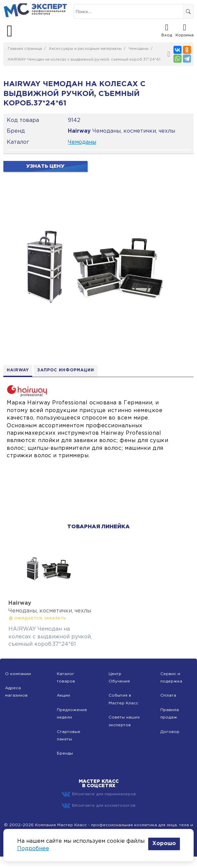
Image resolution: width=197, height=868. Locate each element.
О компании (18, 674)
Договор (170, 732)
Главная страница (25, 49)
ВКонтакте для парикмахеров (99, 794)
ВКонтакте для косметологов (98, 806)
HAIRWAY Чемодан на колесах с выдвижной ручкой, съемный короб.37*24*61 (84, 60)
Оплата (168, 695)
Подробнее (33, 849)
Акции (63, 695)
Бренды (65, 753)
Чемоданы (139, 49)
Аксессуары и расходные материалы (85, 49)
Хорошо (164, 844)
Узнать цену (45, 166)
